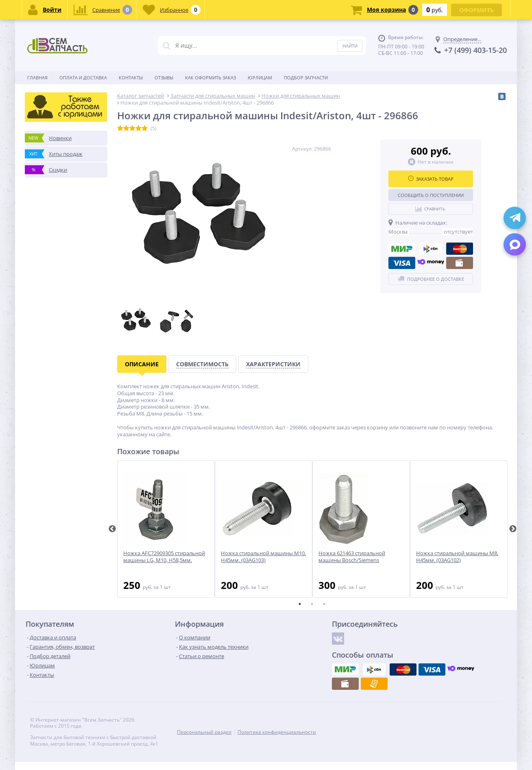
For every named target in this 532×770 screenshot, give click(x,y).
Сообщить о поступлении (431, 195)
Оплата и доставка (83, 78)
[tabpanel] (166, 529)
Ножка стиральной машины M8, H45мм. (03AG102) (457, 557)
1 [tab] (300, 604)
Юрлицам (260, 78)
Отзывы (164, 78)
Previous (112, 529)
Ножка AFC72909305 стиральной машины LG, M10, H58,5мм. (164, 557)
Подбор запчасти (306, 78)
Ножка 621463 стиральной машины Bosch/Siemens (352, 557)
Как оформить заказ (210, 78)
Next (513, 529)
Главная (37, 78)
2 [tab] (312, 604)
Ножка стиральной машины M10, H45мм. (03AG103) (263, 557)
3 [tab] (324, 604)
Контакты (131, 78)
